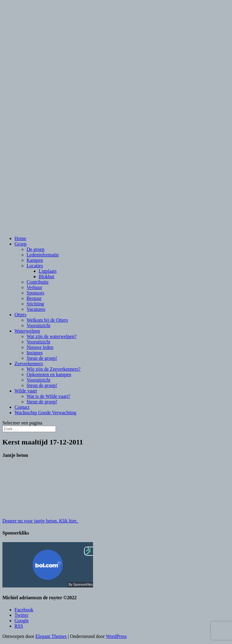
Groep (21, 244)
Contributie (38, 282)
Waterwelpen (27, 331)
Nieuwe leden (40, 347)
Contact (22, 407)
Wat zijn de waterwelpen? (52, 336)
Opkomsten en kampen (49, 374)
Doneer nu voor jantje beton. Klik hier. (40, 521)
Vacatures (36, 309)
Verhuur (34, 287)
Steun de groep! (42, 358)
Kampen (35, 260)
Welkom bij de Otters (47, 320)
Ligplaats (48, 271)
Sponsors (35, 293)
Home (20, 238)
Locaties (35, 266)
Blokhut (47, 276)
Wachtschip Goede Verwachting (45, 413)
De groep (35, 249)
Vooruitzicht (39, 325)
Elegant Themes (51, 636)
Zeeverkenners (29, 364)
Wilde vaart (26, 391)
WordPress (116, 636)
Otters (20, 315)
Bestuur (34, 298)
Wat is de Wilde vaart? (48, 396)
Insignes (35, 353)
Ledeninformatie (43, 255)
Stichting (35, 304)
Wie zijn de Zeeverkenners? (53, 369)
